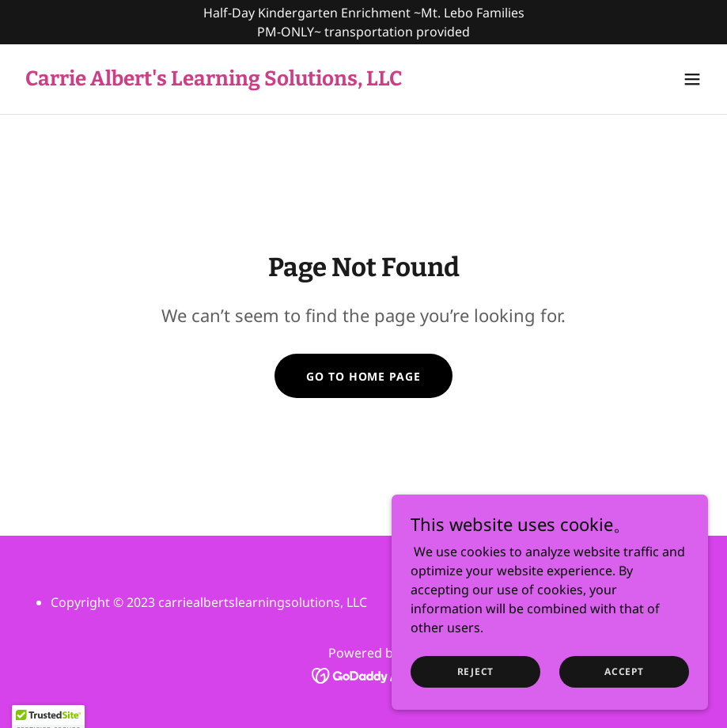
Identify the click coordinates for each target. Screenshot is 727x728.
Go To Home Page (363, 376)
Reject (476, 671)
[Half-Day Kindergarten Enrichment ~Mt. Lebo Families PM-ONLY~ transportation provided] (363, 22)
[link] (214, 81)
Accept (624, 671)
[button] (692, 79)
